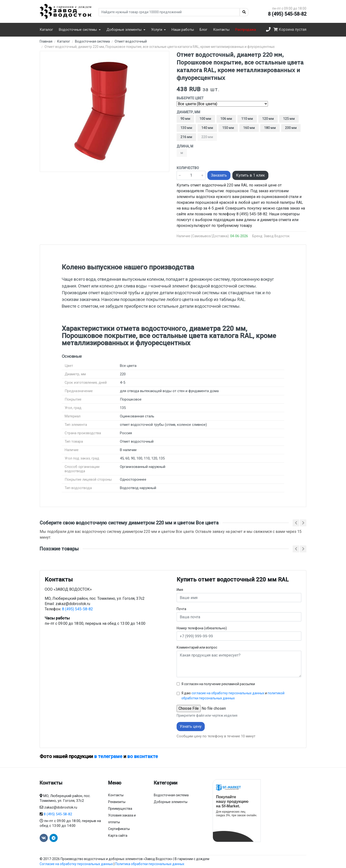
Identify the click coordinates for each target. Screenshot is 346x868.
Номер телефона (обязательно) (202, 628)
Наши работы (183, 30)
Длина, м (185, 146)
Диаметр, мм (188, 112)
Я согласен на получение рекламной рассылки (218, 684)
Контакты (221, 30)
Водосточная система (171, 795)
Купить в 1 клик (250, 175)
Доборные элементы (171, 802)
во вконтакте (143, 756)
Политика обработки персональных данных (150, 864)
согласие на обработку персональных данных (228, 693)
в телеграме (108, 756)
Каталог (46, 30)
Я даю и (233, 696)
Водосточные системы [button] (78, 30)
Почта (181, 609)
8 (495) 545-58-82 (287, 14)
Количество (188, 168)
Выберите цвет (190, 98)
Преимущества (120, 809)
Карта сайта (118, 836)
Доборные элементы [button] (124, 30)
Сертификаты (119, 829)
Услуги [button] (157, 30)
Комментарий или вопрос (197, 647)
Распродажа (246, 30)
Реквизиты (117, 802)
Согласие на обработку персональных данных (76, 864)
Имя (180, 590)
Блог (204, 30)
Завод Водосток (277, 236)
